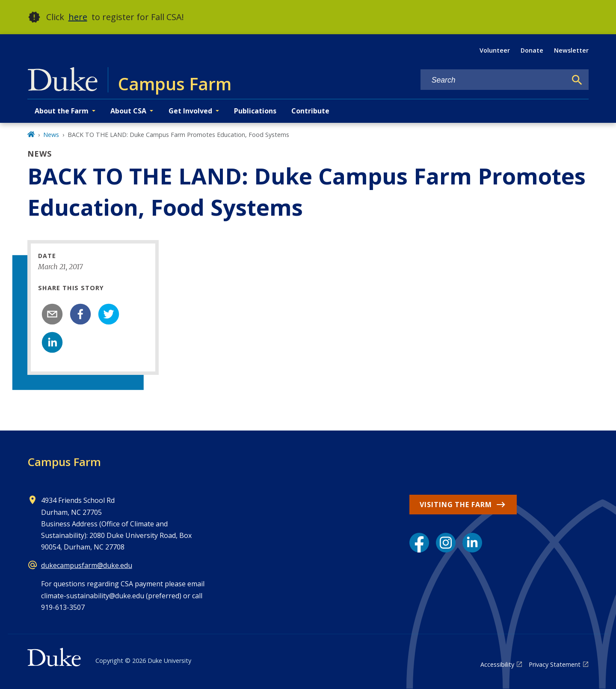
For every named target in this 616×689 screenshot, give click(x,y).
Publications (255, 111)
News (51, 135)
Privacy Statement (555, 664)
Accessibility (497, 664)
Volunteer (495, 50)
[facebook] (80, 314)
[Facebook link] (419, 543)
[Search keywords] (494, 80)
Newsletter (571, 50)
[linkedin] (52, 342)
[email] (52, 314)
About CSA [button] (128, 111)
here (78, 17)
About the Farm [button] (62, 111)
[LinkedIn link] (472, 543)
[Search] (577, 80)
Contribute (310, 111)
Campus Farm (64, 462)
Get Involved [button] (190, 111)
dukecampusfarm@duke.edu (87, 565)
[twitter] (109, 314)
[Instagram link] (446, 543)
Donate (532, 50)
